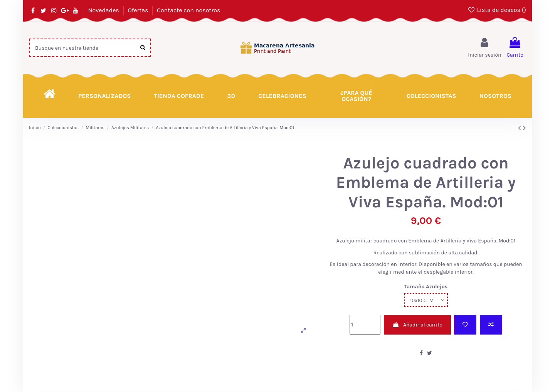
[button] (357, 96)
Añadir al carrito (417, 325)
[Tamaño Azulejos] (426, 300)
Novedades (104, 10)
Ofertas (139, 10)
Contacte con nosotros (188, 10)
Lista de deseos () (497, 10)
